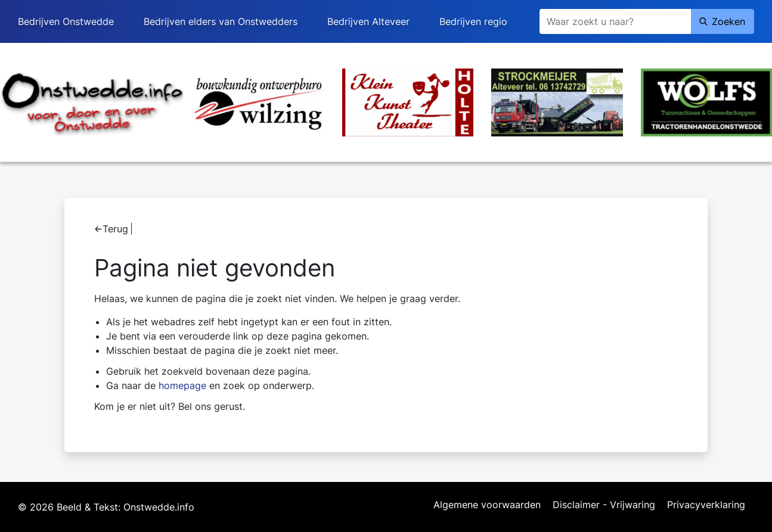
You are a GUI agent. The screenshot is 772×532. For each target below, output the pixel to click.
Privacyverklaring (706, 505)
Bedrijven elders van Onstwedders (221, 21)
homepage (182, 385)
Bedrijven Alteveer (368, 21)
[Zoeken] (615, 21)
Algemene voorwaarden (487, 505)
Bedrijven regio (473, 21)
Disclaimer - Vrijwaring (604, 505)
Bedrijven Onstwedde (66, 21)
